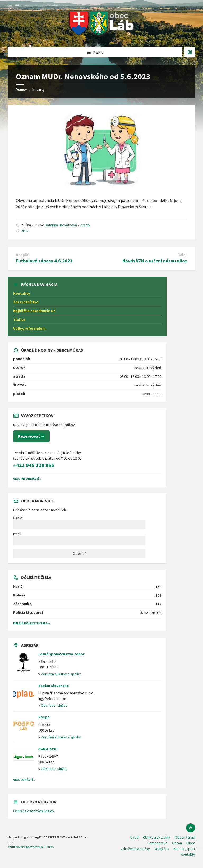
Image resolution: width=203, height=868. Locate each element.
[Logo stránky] (102, 36)
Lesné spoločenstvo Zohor (61, 654)
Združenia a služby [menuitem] (135, 849)
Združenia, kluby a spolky (61, 674)
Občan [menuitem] (177, 843)
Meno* (79, 522)
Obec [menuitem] (191, 843)
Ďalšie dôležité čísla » (31, 623)
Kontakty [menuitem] (188, 854)
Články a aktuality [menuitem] (157, 837)
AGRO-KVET (48, 749)
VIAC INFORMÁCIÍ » (27, 479)
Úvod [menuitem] (134, 837)
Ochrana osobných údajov (34, 811)
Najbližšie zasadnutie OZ (34, 311)
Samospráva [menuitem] (157, 843)
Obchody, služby (54, 705)
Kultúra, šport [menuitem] (184, 849)
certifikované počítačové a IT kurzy (31, 847)
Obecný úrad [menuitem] (185, 837)
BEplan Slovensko (54, 686)
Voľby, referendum (29, 328)
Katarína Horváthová (61, 225)
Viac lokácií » (24, 780)
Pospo (44, 717)
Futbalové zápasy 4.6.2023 (44, 261)
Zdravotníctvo (26, 302)
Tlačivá (19, 320)
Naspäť (22, 255)
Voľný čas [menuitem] (162, 849)
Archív (85, 225)
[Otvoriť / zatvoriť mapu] (190, 52)
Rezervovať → (31, 436)
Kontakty (22, 293)
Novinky (38, 89)
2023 (25, 231)
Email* (79, 539)
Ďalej (182, 255)
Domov (21, 89)
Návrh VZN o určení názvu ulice (155, 261)
